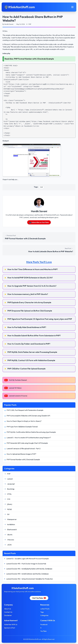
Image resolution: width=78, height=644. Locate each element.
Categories (44, 615)
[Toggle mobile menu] (72, 7)
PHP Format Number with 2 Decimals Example (34, 59)
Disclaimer (8, 615)
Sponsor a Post (10, 628)
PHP (42, 187)
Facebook (44, 624)
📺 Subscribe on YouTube (39, 222)
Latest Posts (45, 609)
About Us (8, 609)
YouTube (43, 631)
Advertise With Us (11, 624)
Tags (42, 612)
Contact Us (8, 612)
